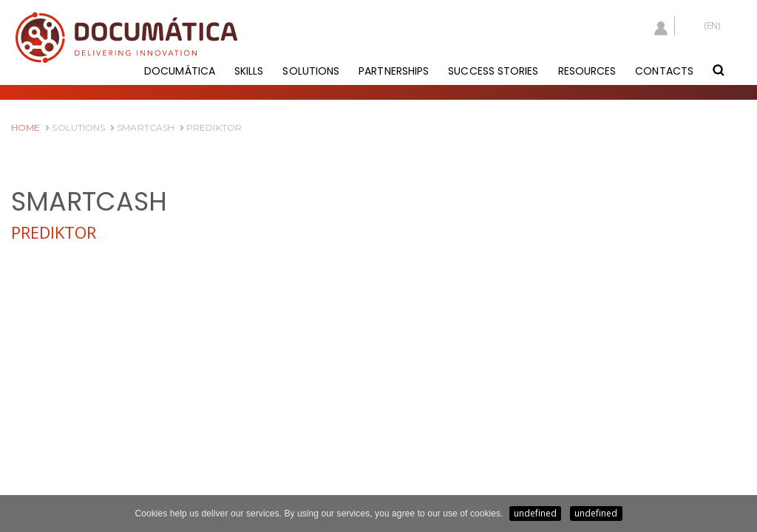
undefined (536, 513)
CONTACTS (664, 71)
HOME (26, 127)
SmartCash (142, 127)
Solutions (75, 127)
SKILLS (249, 71)
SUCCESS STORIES (493, 71)
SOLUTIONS (311, 71)
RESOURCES (587, 71)
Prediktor (211, 127)
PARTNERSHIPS (394, 71)
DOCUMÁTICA (180, 71)
